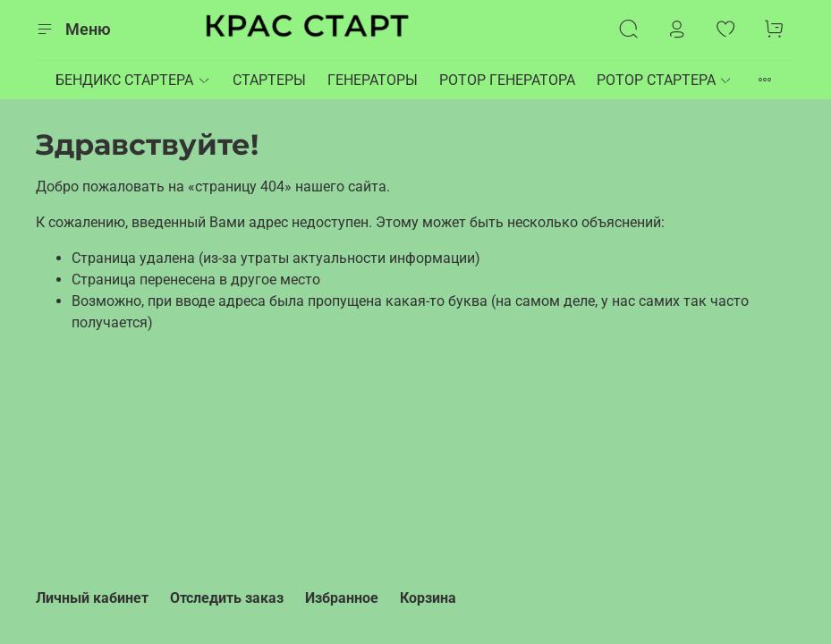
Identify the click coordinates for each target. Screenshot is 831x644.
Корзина (428, 598)
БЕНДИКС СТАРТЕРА (133, 80)
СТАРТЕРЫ (269, 80)
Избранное (342, 598)
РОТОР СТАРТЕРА (665, 80)
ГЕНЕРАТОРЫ (373, 80)
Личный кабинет (92, 598)
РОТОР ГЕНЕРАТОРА (507, 80)
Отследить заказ (227, 598)
